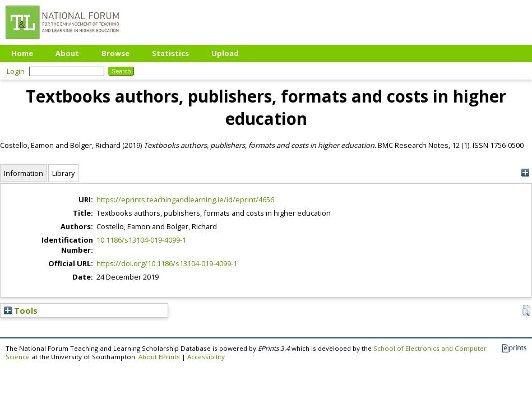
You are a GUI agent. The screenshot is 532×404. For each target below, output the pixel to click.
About (67, 53)
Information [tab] (24, 173)
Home (22, 53)
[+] (525, 173)
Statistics (170, 53)
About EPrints (159, 357)
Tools (21, 310)
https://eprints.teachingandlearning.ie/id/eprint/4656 (185, 199)
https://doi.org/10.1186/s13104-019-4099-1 (167, 263)
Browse (115, 53)
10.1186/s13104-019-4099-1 (141, 240)
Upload (225, 53)
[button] (526, 310)
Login (16, 71)
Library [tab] (63, 173)
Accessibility (206, 357)
